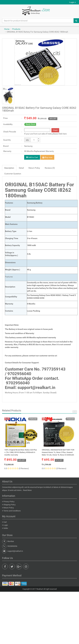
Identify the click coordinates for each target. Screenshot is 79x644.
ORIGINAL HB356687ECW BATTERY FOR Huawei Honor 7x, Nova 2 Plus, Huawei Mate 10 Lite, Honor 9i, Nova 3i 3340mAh (58, 452)
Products (16, 29)
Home (7, 29)
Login (73, 2)
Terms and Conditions (12, 511)
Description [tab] (9, 168)
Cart (5, 522)
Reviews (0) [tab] (50, 168)
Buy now (47, 157)
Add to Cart (32, 157)
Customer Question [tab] (13, 174)
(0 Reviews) (24, 468)
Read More (27, 490)
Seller (6, 528)
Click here (62, 134)
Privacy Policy (9, 502)
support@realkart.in (15, 551)
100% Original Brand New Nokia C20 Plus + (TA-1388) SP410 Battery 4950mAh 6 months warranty (21, 452)
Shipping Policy (10, 505)
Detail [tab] (21, 168)
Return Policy (9, 508)
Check (55, 130)
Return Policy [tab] (34, 168)
